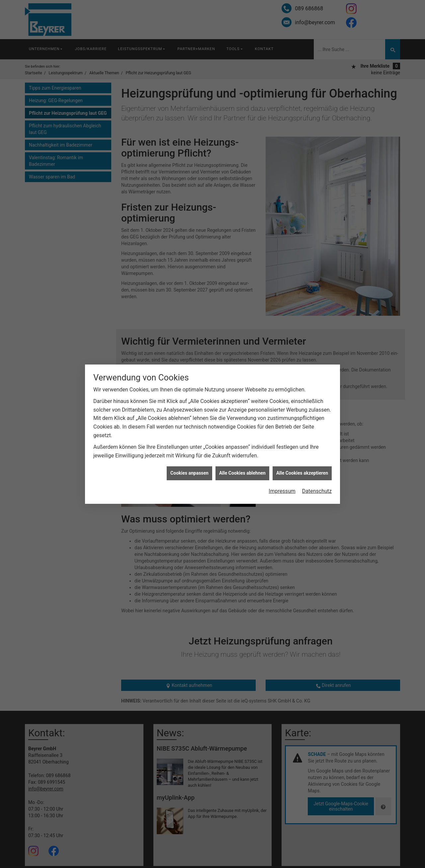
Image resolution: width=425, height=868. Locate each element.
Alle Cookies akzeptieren (302, 423)
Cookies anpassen (189, 423)
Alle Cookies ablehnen (242, 423)
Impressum (282, 441)
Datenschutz (317, 441)
